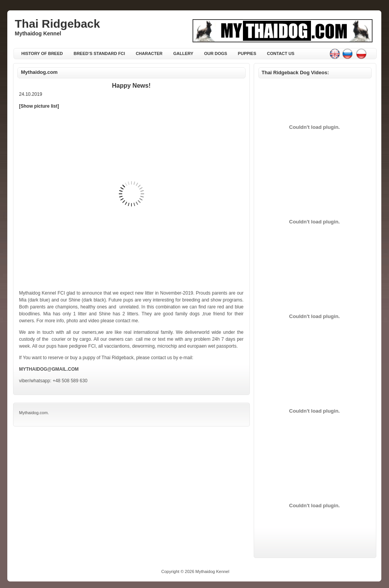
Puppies (247, 53)
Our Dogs (216, 53)
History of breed (42, 53)
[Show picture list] (39, 106)
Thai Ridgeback (58, 24)
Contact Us (281, 53)
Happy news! (131, 86)
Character (149, 53)
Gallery (183, 53)
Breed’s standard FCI (99, 53)
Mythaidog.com (39, 72)
